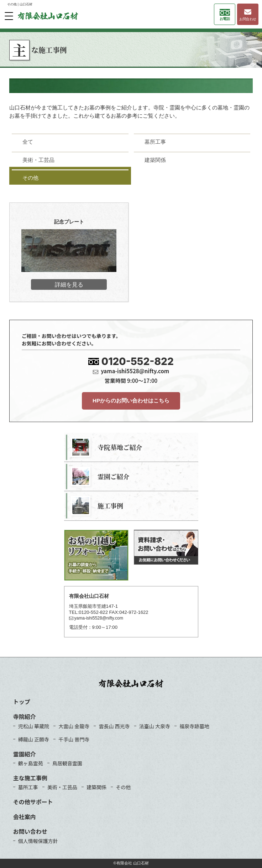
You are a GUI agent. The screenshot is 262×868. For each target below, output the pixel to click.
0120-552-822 (138, 361)
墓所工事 (28, 787)
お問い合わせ (30, 831)
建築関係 (96, 787)
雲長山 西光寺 (114, 726)
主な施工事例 (30, 778)
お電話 (225, 15)
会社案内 (25, 817)
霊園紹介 (25, 754)
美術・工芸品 (62, 787)
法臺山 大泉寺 (155, 726)
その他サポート (33, 802)
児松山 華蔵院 (34, 726)
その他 (123, 787)
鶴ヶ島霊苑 (31, 763)
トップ (22, 702)
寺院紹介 (25, 717)
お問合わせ (248, 15)
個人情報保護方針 (38, 841)
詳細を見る (69, 284)
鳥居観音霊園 (67, 763)
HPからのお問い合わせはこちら (131, 400)
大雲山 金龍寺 (74, 726)
